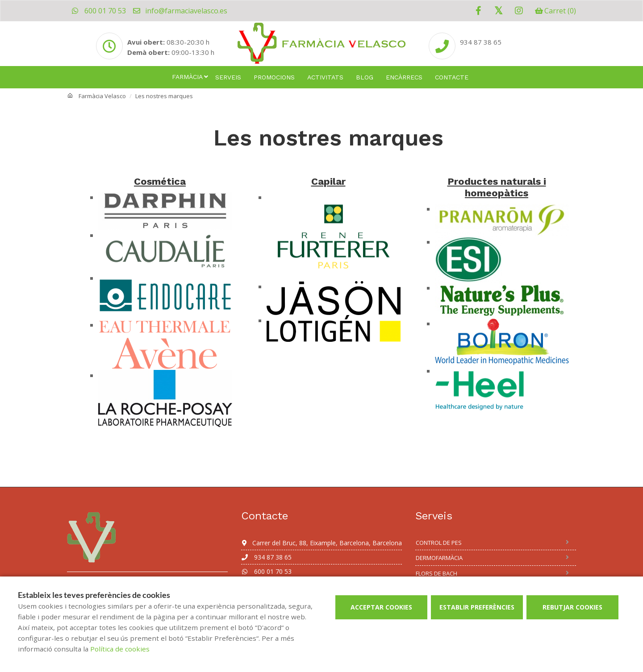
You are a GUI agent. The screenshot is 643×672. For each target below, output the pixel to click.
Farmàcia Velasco (102, 96)
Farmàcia (187, 77)
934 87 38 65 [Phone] (481, 42)
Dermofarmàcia (439, 558)
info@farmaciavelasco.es (180, 11)
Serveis (228, 77)
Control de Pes (439, 543)
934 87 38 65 (266, 557)
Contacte (452, 77)
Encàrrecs (404, 77)
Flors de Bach (436, 573)
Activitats (325, 77)
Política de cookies (120, 649)
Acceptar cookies (381, 607)
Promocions (274, 77)
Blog (365, 77)
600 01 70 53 (99, 11)
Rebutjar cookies (572, 607)
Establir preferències (477, 607)
